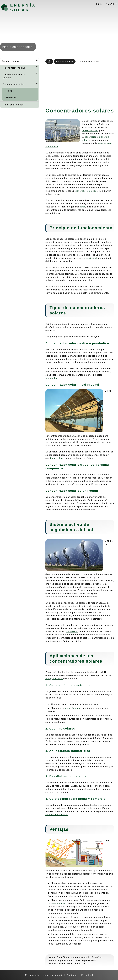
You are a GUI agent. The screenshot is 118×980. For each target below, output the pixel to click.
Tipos (9, 91)
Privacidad (87, 975)
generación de (93, 137)
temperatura (57, 458)
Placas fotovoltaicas (14, 68)
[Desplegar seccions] (36, 61)
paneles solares (57, 903)
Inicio (99, 4)
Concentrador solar (13, 84)
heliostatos (72, 631)
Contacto (72, 975)
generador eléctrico (86, 191)
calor (82, 207)
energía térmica (54, 679)
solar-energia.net (53, 975)
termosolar (51, 378)
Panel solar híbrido (13, 105)
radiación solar (90, 130)
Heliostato (12, 97)
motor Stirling (73, 708)
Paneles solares (11, 61)
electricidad (90, 258)
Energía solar (23, 8)
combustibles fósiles (57, 815)
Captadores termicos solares (14, 76)
